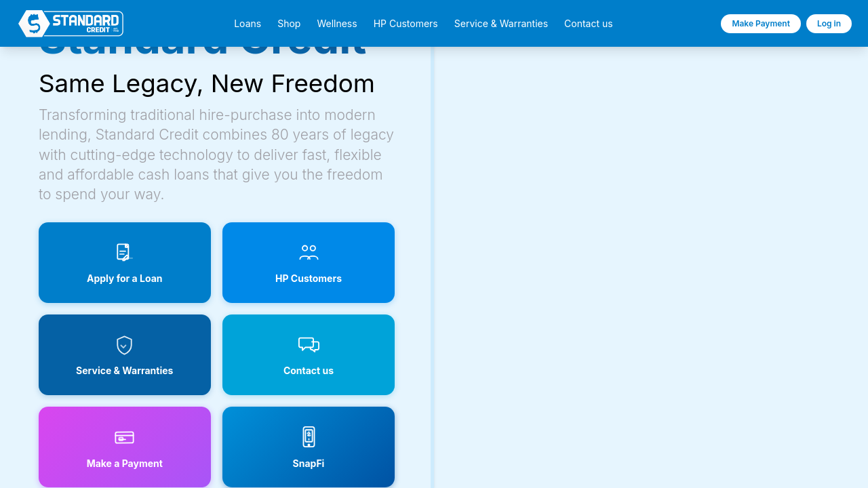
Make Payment (761, 23)
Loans (248, 24)
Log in (829, 23)
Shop (289, 24)
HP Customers (406, 24)
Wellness (337, 24)
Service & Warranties (501, 24)
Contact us (589, 24)
